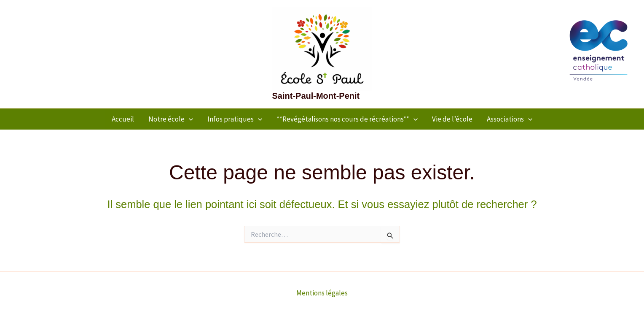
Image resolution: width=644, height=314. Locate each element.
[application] (189, 119)
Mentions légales (322, 293)
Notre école (171, 119)
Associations (510, 119)
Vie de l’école (452, 119)
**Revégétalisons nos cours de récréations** (347, 119)
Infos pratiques (235, 119)
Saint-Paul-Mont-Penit (316, 96)
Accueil (123, 119)
